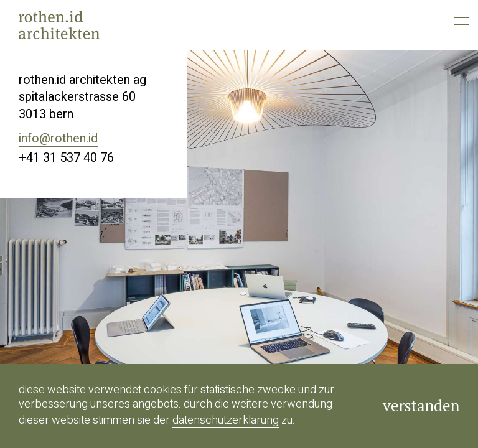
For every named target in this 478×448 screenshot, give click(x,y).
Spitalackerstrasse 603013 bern (77, 105)
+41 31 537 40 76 (66, 158)
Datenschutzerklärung (226, 420)
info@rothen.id (58, 138)
